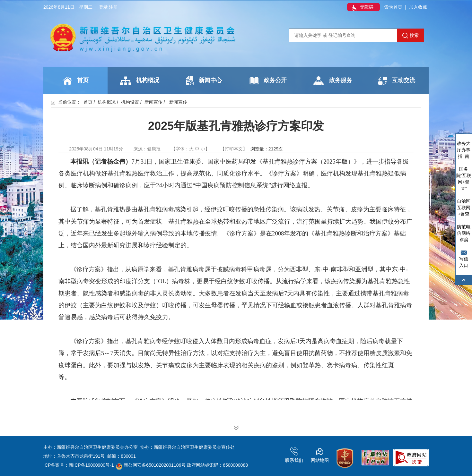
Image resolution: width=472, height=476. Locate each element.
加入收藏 (418, 7)
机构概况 (140, 81)
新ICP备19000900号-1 (91, 465)
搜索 (411, 36)
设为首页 (393, 7)
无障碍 (362, 8)
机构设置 (130, 102)
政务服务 (332, 81)
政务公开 (268, 81)
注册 (113, 7)
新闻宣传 (153, 102)
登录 (103, 7)
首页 (76, 81)
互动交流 (397, 81)
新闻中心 (204, 81)
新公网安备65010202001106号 (151, 465)
